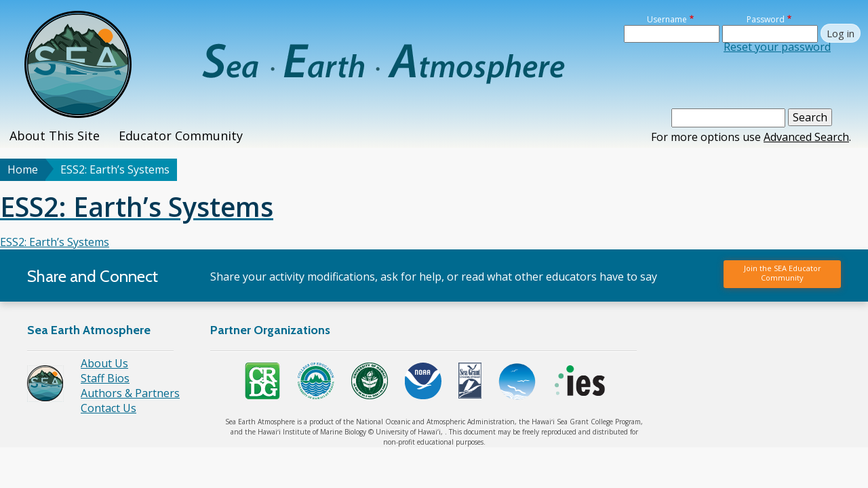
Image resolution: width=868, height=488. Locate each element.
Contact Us (108, 408)
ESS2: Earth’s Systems (55, 242)
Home (23, 169)
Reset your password (777, 47)
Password (766, 19)
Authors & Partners (130, 393)
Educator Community (181, 136)
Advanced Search (806, 137)
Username (667, 19)
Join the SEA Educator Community (783, 273)
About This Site (55, 136)
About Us (104, 363)
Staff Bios (105, 378)
